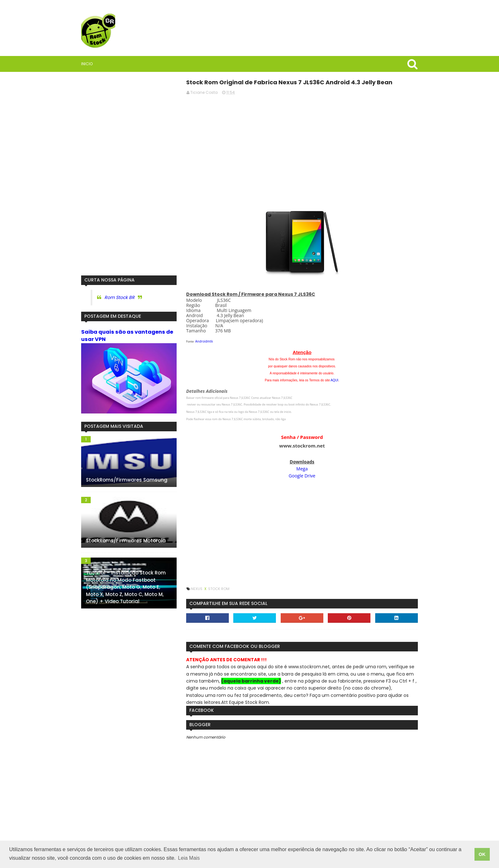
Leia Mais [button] (189, 858)
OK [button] (482, 854)
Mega (302, 469)
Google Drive (302, 476)
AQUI (334, 380)
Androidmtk (204, 341)
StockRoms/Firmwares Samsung (127, 480)
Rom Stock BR (119, 297)
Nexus (197, 589)
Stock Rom (219, 589)
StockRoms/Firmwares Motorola (126, 541)
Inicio (87, 64)
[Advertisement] (302, 145)
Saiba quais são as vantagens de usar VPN (127, 336)
